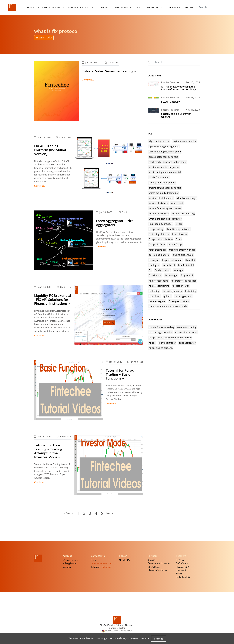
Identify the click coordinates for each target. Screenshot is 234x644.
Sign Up (189, 7)
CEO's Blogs (154, 567)
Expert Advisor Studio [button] (82, 7)
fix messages (171, 275)
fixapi (179, 239)
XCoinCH (152, 561)
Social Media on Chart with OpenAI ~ (176, 115)
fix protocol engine (159, 281)
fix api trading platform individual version (170, 337)
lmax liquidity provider (161, 224)
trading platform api (183, 255)
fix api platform (157, 244)
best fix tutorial (186, 265)
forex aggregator (183, 296)
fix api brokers (180, 234)
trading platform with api (182, 250)
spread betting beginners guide (165, 152)
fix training (191, 291)
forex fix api (169, 265)
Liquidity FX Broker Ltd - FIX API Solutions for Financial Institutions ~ (53, 299)
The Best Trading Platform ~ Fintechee (117, 626)
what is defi (177, 203)
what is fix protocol (159, 213)
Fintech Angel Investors (159, 564)
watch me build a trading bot (164, 193)
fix (150, 270)
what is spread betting (183, 213)
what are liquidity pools (161, 198)
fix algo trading (162, 270)
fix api (179, 224)
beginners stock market (185, 141)
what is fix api (175, 244)
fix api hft (190, 260)
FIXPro (179, 574)
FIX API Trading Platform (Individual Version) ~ (50, 150)
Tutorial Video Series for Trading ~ (109, 71)
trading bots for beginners (162, 183)
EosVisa (180, 561)
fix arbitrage (155, 275)
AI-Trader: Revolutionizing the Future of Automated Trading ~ (179, 88)
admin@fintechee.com (101, 564)
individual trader (167, 343)
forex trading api (157, 250)
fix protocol (187, 275)
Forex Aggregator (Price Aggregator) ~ (115, 223)
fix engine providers (179, 301)
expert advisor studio (186, 332)
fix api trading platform (161, 239)
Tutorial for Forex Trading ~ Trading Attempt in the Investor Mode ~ (48, 451)
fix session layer (181, 286)
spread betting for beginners (163, 157)
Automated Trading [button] (50, 7)
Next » (110, 514)
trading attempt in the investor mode (168, 306)
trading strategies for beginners (165, 188)
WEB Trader (44, 38)
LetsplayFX (181, 571)
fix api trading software (178, 229)
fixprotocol (155, 296)
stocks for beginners (159, 177)
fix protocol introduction (184, 281)
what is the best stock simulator (165, 219)
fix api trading (156, 229)
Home (30, 7)
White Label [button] (122, 7)
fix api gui (178, 270)
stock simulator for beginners (164, 167)
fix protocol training (159, 286)
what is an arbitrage (187, 198)
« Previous (69, 514)
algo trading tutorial (159, 141)
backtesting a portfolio (160, 332)
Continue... (88, 80)
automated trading (187, 327)
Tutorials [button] (172, 7)
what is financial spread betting (165, 208)
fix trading (154, 291)
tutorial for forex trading (161, 327)
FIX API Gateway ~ (171, 102)
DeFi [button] (138, 7)
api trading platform (159, 255)
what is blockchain (158, 203)
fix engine (154, 260)
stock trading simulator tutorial (165, 172)
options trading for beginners (164, 146)
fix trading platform (159, 234)
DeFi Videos (182, 564)
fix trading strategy (172, 291)
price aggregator (157, 301)
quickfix (167, 296)
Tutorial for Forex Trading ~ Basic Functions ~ (120, 374)
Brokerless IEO (183, 578)
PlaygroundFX (183, 567)
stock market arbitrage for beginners (168, 162)
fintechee (107, 567)
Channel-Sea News (157, 571)
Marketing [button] (153, 7)
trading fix (154, 265)
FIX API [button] (105, 7)
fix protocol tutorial (172, 260)
